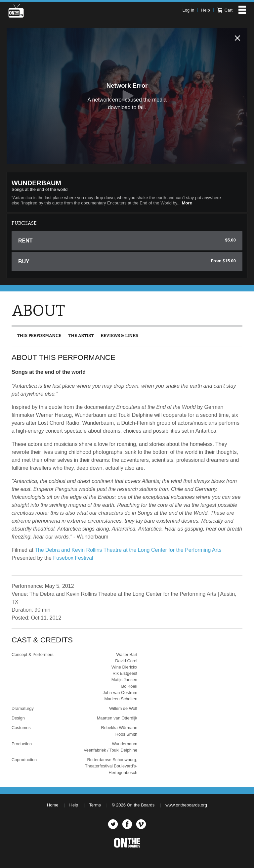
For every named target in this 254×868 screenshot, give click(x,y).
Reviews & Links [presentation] (119, 336)
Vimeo (141, 824)
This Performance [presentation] (39, 336)
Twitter (113, 824)
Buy (127, 261)
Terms (95, 805)
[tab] (39, 336)
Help (205, 10)
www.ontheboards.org (186, 805)
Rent (127, 240)
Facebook (127, 824)
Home (53, 805)
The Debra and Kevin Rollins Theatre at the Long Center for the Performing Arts (128, 550)
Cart (225, 10)
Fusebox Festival (73, 558)
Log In (189, 10)
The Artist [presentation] (81, 336)
